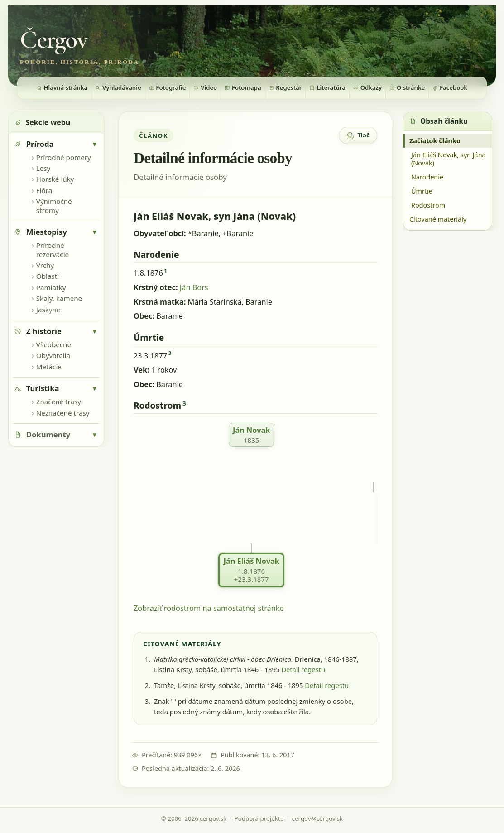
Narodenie (427, 177)
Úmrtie (422, 191)
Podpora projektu (259, 818)
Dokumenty (48, 434)
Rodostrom (428, 205)
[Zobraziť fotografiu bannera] (252, 46)
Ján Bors (194, 287)
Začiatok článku (435, 141)
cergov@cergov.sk (318, 818)
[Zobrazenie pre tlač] (358, 136)
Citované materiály (438, 219)
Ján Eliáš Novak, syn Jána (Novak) (449, 159)
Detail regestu (303, 669)
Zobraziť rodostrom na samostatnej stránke (209, 608)
